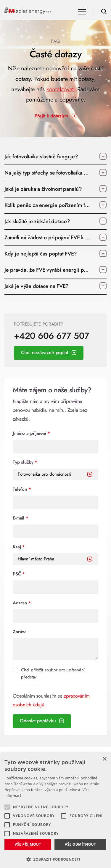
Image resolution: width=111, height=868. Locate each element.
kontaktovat (60, 89)
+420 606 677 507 (52, 336)
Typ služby (25, 462)
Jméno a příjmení (31, 433)
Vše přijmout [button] (28, 844)
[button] (55, 859)
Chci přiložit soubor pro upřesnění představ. (53, 673)
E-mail (21, 518)
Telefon (22, 489)
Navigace (82, 12)
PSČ (19, 574)
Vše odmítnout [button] (80, 844)
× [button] (104, 759)
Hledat (104, 11)
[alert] (55, 810)
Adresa (22, 603)
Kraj (19, 547)
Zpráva (20, 632)
